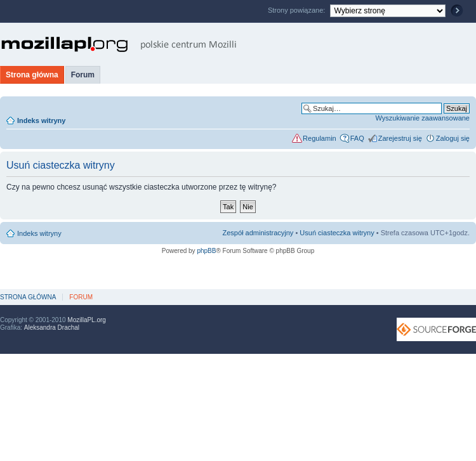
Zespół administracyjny (258, 233)
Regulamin (320, 138)
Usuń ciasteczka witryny (337, 233)
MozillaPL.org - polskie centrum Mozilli (119, 44)
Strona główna (32, 75)
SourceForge (436, 329)
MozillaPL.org (87, 320)
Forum (83, 75)
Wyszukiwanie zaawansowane (423, 118)
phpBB (206, 251)
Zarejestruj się (400, 138)
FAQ (357, 138)
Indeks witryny (41, 120)
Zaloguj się (453, 138)
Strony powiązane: (298, 10)
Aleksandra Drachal (52, 328)
